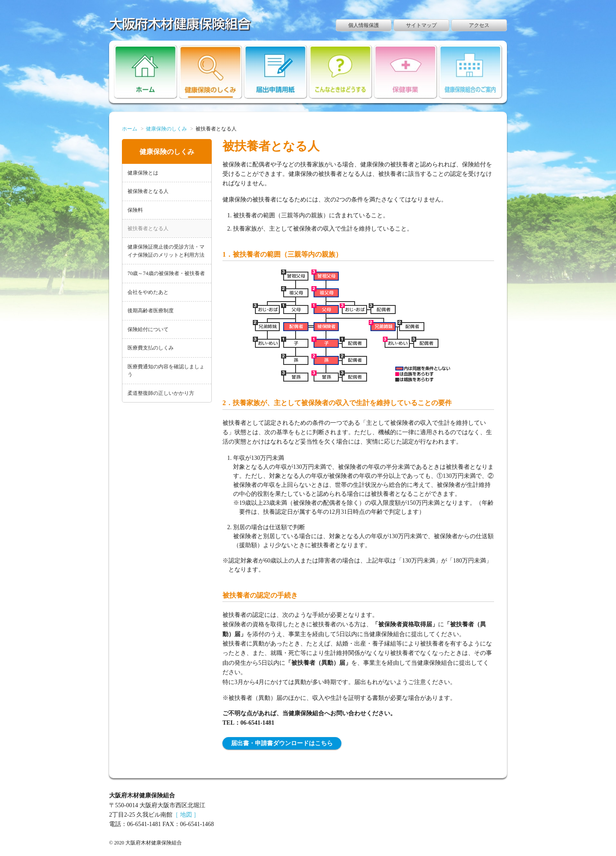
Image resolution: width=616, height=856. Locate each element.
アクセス (479, 25)
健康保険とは (143, 173)
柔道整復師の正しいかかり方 (161, 393)
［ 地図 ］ (186, 815)
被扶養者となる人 (148, 228)
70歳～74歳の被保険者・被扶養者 (166, 273)
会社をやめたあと (148, 292)
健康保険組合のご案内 (471, 72)
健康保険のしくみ (211, 72)
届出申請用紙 (276, 72)
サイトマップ (421, 25)
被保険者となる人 (148, 191)
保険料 (135, 210)
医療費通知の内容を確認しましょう (166, 370)
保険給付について (148, 329)
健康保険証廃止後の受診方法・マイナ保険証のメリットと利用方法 (166, 251)
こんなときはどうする (341, 72)
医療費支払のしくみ (151, 348)
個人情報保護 (364, 25)
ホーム (146, 72)
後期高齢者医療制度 (151, 311)
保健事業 (406, 72)
